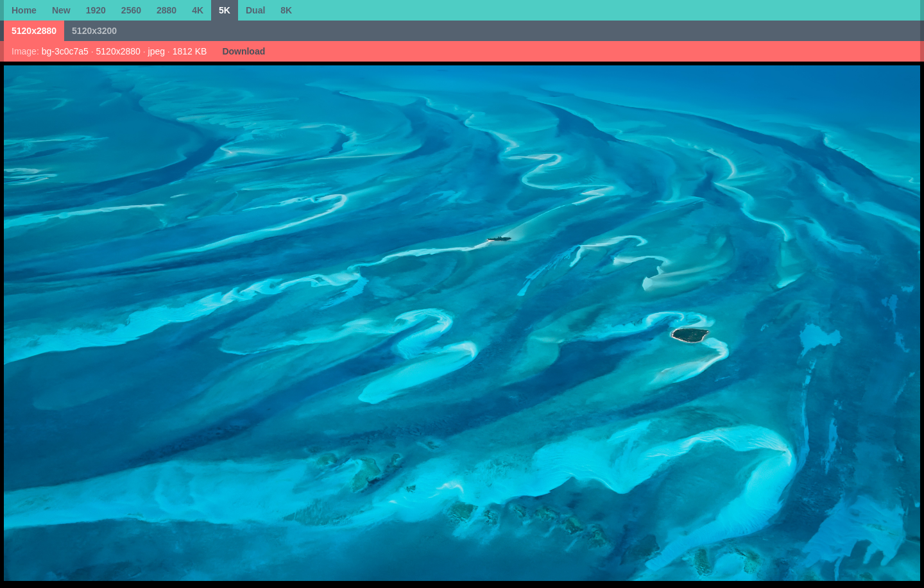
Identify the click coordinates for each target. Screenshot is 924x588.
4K (198, 10)
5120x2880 (34, 31)
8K (286, 10)
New (61, 10)
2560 (131, 10)
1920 (96, 10)
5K (225, 10)
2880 (167, 10)
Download (244, 51)
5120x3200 (94, 31)
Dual (255, 10)
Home (24, 10)
